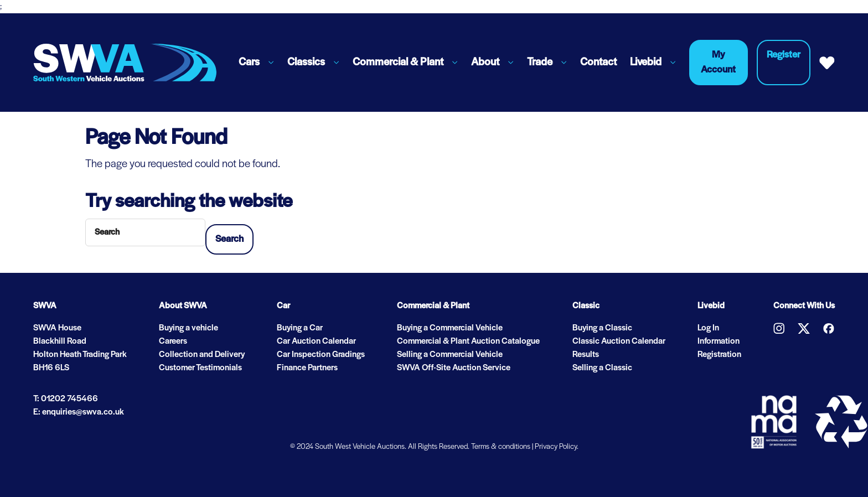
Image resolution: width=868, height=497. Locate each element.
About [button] (485, 63)
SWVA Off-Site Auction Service (454, 368)
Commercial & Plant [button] (398, 63)
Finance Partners (307, 368)
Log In (708, 328)
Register (784, 55)
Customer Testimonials (200, 368)
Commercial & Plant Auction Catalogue (468, 341)
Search (229, 239)
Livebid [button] (646, 63)
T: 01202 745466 (66, 399)
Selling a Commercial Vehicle (450, 355)
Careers (173, 341)
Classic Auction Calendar (619, 341)
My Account (718, 63)
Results (586, 355)
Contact (598, 63)
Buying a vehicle (188, 328)
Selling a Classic (602, 368)
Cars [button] (249, 63)
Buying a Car (300, 328)
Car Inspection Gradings (321, 355)
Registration (719, 355)
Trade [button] (540, 63)
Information (719, 341)
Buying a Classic (602, 328)
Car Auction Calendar (316, 341)
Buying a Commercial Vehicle (450, 328)
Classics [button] (306, 63)
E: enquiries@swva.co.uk (79, 412)
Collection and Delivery (202, 355)
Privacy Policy (556, 447)
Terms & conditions (501, 447)
